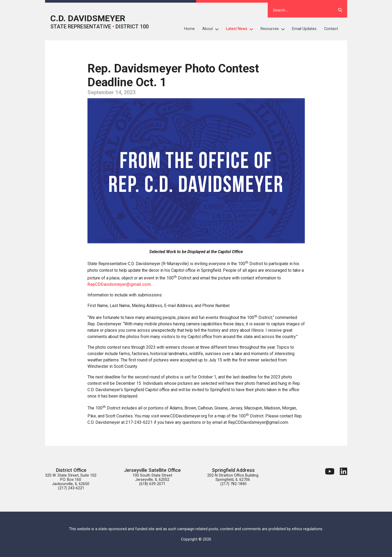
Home (190, 29)
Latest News (241, 29)
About (212, 29)
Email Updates (304, 29)
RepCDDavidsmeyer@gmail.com (119, 284)
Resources (274, 29)
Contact (331, 29)
